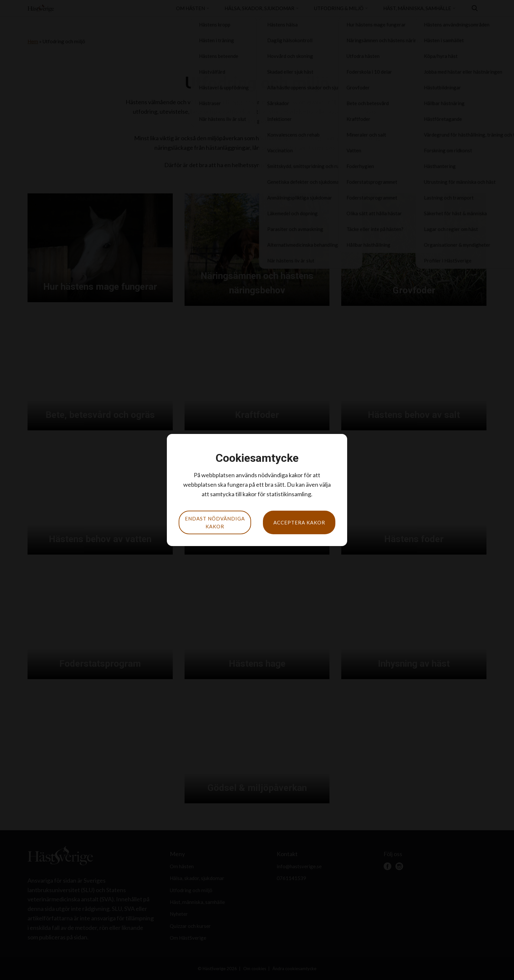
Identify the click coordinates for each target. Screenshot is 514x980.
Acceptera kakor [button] (299, 522)
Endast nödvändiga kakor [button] (215, 522)
